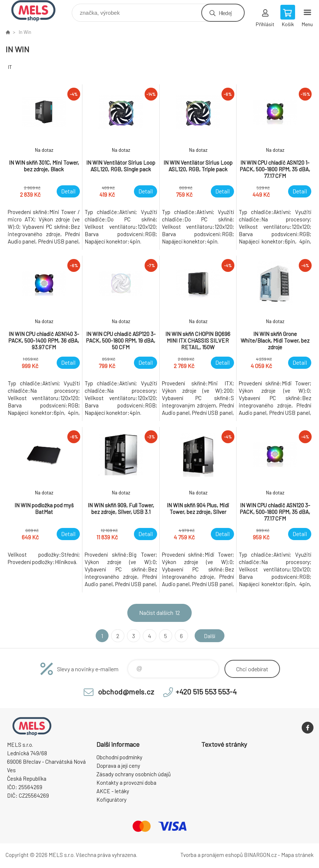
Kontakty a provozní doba (126, 783)
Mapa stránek (297, 855)
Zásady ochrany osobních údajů (134, 774)
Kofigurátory (111, 799)
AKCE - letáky (113, 791)
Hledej (225, 13)
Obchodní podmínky (119, 757)
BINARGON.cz (260, 855)
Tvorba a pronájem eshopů (212, 855)
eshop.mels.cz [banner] (38, 11)
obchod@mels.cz (126, 692)
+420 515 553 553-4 (206, 692)
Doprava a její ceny (118, 766)
